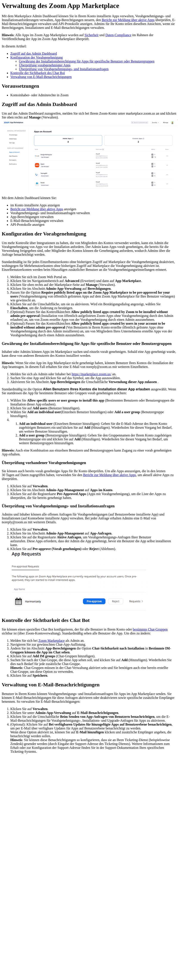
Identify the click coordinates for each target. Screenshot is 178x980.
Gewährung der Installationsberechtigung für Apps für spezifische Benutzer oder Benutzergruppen (87, 61)
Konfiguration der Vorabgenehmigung (37, 57)
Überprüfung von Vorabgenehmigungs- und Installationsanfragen (64, 69)
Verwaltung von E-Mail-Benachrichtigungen (41, 77)
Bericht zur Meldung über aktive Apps (128, 20)
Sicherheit (91, 35)
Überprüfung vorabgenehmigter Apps (45, 65)
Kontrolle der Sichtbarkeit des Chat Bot (38, 73)
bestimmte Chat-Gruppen (150, 629)
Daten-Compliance (118, 35)
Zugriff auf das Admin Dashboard (34, 54)
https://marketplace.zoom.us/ (91, 374)
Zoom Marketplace (52, 641)
